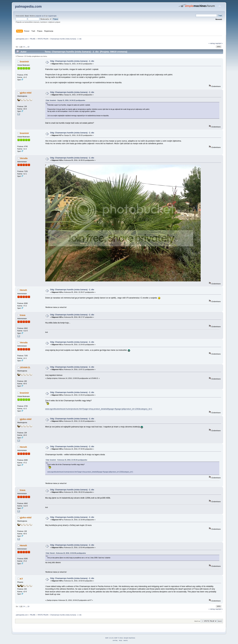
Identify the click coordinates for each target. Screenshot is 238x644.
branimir (24, 61)
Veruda (24, 158)
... (26, 47)
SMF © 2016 (119, 638)
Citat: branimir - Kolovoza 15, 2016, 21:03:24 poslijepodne (66, 460)
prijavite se (40, 16)
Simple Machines (129, 638)
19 (28, 47)
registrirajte (52, 16)
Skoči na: (197, 621)
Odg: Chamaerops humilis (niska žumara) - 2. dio (72, 61)
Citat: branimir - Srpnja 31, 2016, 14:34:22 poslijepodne (65, 100)
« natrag (212, 43)
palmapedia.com (28, 6)
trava (23, 315)
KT (21, 579)
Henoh (23, 290)
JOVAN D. (25, 367)
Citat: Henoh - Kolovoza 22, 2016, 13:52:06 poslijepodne (66, 553)
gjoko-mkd (26, 93)
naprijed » (219, 43)
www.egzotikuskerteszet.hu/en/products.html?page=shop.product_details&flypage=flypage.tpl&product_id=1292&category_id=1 (99, 409)
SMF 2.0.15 (109, 638)
